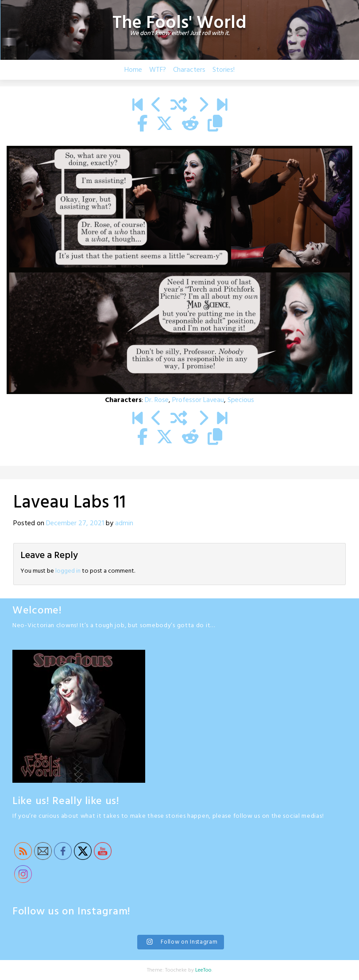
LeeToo (203, 970)
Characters (189, 70)
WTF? (158, 70)
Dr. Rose (157, 400)
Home (133, 70)
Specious (241, 400)
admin (124, 523)
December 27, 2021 (75, 523)
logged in (68, 571)
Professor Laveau (198, 400)
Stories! (224, 70)
